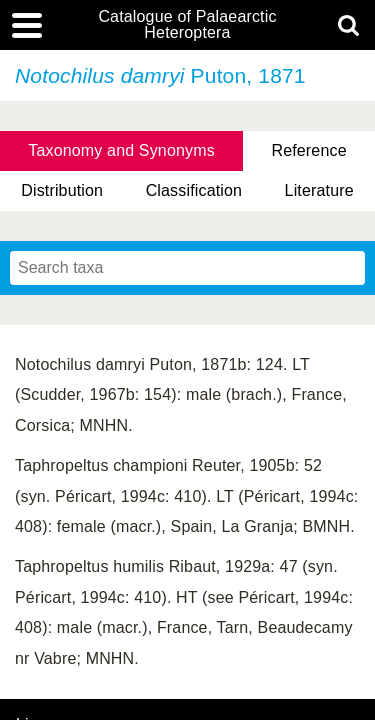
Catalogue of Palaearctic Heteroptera (187, 25)
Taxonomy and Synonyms (121, 150)
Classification (194, 190)
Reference (308, 150)
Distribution (62, 190)
